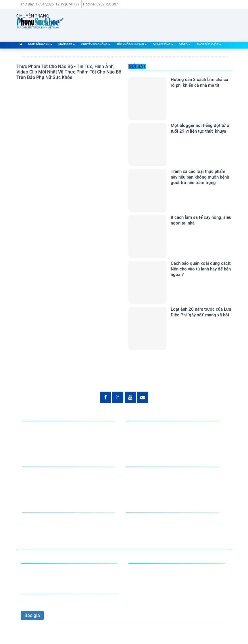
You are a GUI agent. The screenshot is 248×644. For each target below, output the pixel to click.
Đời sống (31, 433)
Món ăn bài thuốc (40, 519)
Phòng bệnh (138, 433)
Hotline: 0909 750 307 (101, 4)
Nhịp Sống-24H (40, 44)
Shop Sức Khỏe (209, 44)
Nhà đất (30, 427)
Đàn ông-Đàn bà (142, 473)
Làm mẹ (134, 486)
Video (185, 44)
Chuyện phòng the (41, 473)
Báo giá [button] (32, 615)
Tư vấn (133, 479)
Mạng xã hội (35, 440)
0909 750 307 (35, 601)
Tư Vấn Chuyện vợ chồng (48, 486)
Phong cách (138, 440)
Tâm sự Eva (34, 479)
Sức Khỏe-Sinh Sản (132, 44)
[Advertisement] (127, 24)
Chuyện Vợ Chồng (96, 44)
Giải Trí (133, 427)
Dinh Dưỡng (163, 44)
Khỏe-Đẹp (67, 44)
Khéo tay (31, 525)
